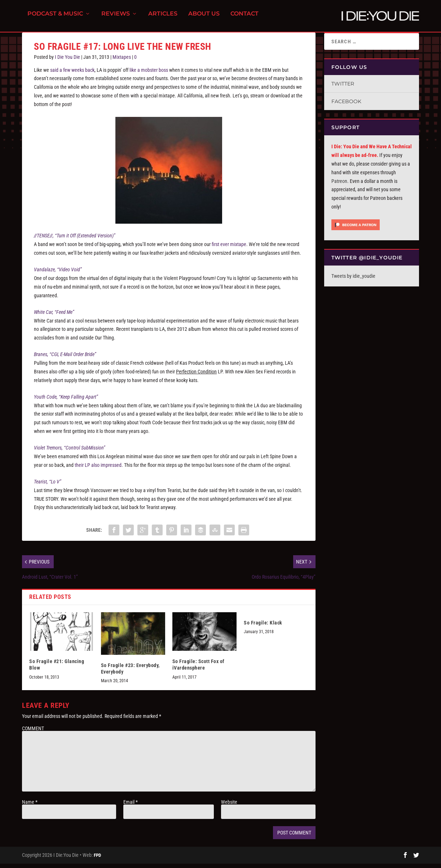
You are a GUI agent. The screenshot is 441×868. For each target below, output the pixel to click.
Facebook (346, 106)
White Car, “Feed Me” (54, 316)
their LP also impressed (98, 469)
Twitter (343, 88)
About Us (204, 18)
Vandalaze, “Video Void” (58, 274)
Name (30, 806)
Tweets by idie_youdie (353, 280)
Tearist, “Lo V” (48, 486)
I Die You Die (67, 61)
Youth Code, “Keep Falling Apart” (66, 401)
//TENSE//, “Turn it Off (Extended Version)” (75, 240)
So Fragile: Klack (263, 627)
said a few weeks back (72, 74)
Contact (244, 18)
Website (229, 806)
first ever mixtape (229, 249)
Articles (163, 18)
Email (131, 806)
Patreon (339, 185)
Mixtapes (122, 61)
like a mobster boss (149, 74)
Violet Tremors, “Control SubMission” (70, 452)
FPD (97, 860)
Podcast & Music (55, 18)
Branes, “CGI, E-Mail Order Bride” (65, 359)
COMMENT (33, 733)
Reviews (116, 18)
